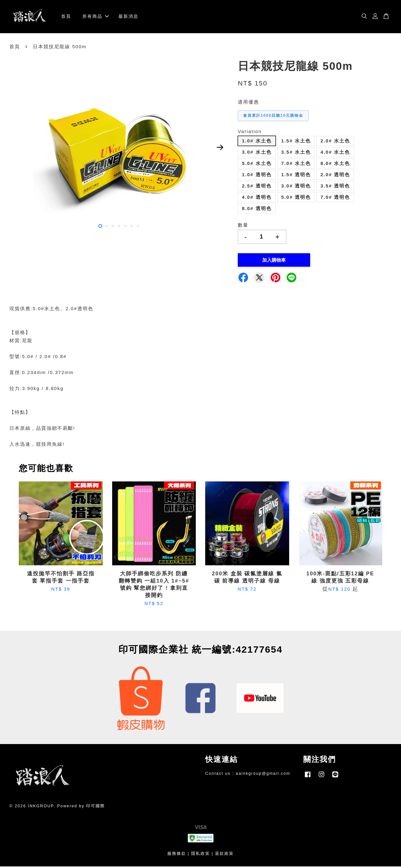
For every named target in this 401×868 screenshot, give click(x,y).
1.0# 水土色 (257, 143)
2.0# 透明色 (335, 176)
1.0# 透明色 (257, 176)
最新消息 (128, 17)
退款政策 (224, 855)
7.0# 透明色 (335, 199)
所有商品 (96, 17)
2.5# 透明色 (257, 188)
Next (220, 149)
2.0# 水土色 (335, 143)
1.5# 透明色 (296, 176)
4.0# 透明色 (257, 199)
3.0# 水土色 (257, 154)
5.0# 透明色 (296, 199)
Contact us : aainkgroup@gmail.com (248, 775)
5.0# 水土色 (257, 165)
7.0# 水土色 (296, 165)
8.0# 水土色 (335, 165)
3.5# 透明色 (335, 188)
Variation (250, 133)
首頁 (66, 17)
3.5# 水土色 (296, 154)
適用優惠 (248, 104)
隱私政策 (200, 855)
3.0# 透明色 (296, 188)
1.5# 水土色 (296, 143)
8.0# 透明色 (257, 210)
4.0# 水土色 (335, 154)
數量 (243, 227)
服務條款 (177, 855)
